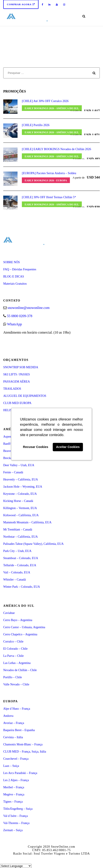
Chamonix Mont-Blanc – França (23, 744)
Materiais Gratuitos (15, 284)
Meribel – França (14, 787)
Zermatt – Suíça (13, 830)
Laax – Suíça (11, 766)
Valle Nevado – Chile (16, 684)
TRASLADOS (12, 389)
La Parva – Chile (13, 656)
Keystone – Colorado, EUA (20, 494)
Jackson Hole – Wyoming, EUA (23, 487)
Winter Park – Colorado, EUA (22, 587)
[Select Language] (16, 866)
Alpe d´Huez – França (17, 709)
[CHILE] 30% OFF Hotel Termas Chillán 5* (49, 197)
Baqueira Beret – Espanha (19, 730)
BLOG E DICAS (14, 277)
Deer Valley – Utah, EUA (19, 465)
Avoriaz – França (14, 723)
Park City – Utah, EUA (17, 551)
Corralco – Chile (13, 642)
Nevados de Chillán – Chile (20, 670)
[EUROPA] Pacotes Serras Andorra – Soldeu (49, 173)
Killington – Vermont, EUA (20, 508)
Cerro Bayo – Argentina (18, 620)
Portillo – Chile (13, 677)
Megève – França (14, 794)
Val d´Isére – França (15, 816)
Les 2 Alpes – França (16, 780)
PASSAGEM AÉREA (17, 382)
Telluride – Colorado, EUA (20, 565)
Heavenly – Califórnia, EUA (21, 479)
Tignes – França (13, 802)
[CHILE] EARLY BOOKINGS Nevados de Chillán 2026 (56, 149)
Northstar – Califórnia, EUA (20, 537)
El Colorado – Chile (15, 649)
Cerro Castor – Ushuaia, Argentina (24, 627)
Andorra (8, 716)
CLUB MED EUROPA (17, 403)
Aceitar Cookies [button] (68, 447)
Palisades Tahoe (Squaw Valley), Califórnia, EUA (33, 544)
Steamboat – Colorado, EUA (21, 558)
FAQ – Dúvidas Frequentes (20, 269)
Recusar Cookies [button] (36, 447)
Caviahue (9, 613)
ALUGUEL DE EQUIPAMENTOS (25, 396)
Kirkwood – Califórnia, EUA (21, 515)
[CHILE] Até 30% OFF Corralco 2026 (45, 101)
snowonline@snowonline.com (29, 308)
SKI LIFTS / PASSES (17, 374)
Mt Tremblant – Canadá (18, 530)
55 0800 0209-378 (20, 316)
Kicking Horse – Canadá (18, 501)
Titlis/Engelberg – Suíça (18, 809)
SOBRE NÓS (12, 262)
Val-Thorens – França (16, 823)
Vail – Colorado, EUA (17, 572)
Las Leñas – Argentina (17, 663)
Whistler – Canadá (14, 580)
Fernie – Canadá (13, 472)
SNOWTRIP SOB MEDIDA (21, 367)
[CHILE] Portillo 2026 (36, 125)
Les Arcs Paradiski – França (20, 773)
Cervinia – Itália (13, 737)
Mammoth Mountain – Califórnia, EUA (27, 522)
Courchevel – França (16, 759)
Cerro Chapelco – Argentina (20, 634)
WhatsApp (14, 324)
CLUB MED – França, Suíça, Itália (25, 752)
